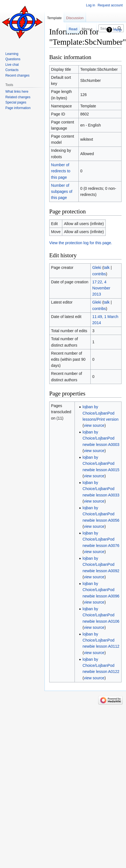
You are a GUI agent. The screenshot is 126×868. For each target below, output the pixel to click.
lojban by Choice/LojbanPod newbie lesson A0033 (101, 489)
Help (118, 30)
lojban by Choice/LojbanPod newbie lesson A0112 (101, 640)
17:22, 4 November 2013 (101, 288)
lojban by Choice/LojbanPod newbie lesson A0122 (101, 666)
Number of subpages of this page (62, 192)
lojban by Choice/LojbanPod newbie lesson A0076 (101, 539)
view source (94, 425)
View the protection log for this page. (81, 243)
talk (107, 268)
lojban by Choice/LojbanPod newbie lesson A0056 (101, 514)
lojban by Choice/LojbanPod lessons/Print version (101, 413)
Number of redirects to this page (61, 171)
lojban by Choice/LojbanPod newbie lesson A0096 (101, 590)
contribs (99, 274)
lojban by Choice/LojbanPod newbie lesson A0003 (101, 438)
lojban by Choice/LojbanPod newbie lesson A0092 (101, 565)
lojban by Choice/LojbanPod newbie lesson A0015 (101, 464)
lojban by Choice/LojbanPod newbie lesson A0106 (101, 615)
